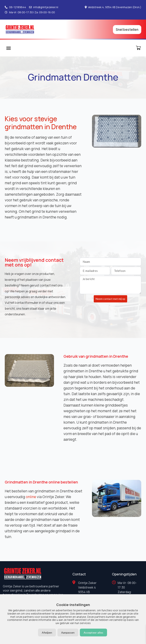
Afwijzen (47, 633)
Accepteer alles (93, 633)
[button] (8, 48)
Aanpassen (68, 633)
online (31, 497)
